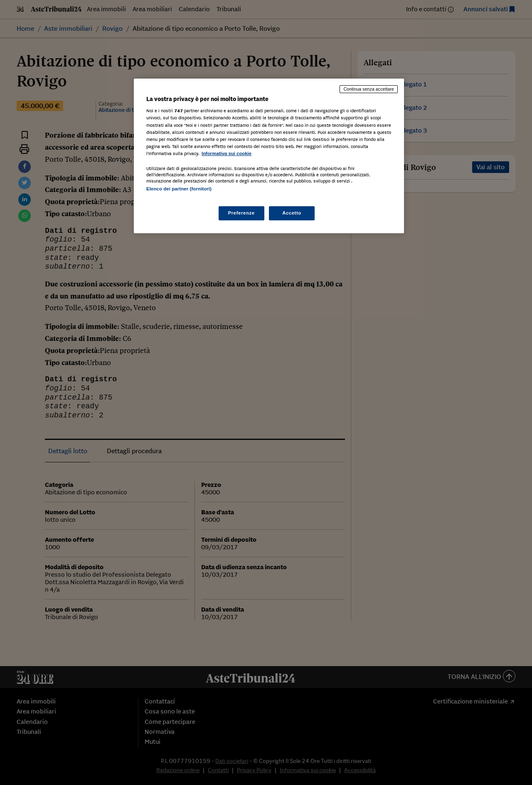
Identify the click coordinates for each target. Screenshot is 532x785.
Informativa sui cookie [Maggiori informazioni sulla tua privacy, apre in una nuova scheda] (227, 153)
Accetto (292, 213)
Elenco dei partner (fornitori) (179, 189)
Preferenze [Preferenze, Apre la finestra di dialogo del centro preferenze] (241, 213)
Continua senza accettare (369, 89)
